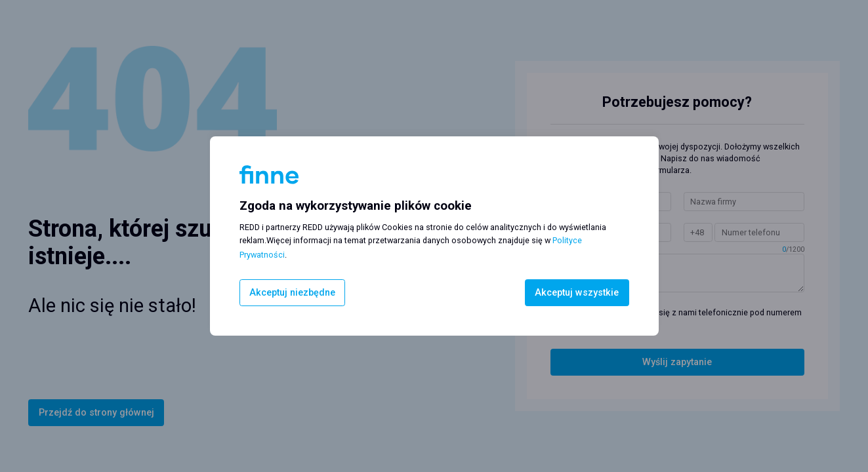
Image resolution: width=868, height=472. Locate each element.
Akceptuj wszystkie (577, 293)
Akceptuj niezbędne (292, 293)
